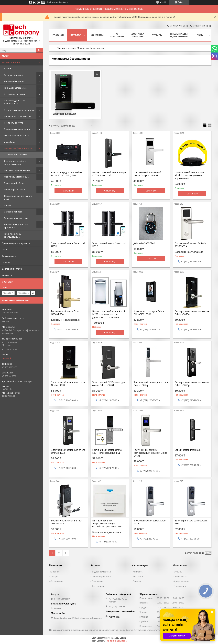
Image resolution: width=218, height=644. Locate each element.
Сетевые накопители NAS (18, 116)
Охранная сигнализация (17, 136)
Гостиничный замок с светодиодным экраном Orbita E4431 (150, 453)
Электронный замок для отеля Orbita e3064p (151, 384)
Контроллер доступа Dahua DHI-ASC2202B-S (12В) (67, 174)
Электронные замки (17, 155)
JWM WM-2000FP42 (144, 243)
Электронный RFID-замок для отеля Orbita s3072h (109, 384)
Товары (54, 576)
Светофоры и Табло (14, 190)
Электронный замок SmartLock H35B (68, 245)
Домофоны (10, 142)
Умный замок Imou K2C (188, 450)
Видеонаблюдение (14, 81)
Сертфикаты (181, 576)
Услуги (7, 69)
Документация (182, 581)
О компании (117, 35)
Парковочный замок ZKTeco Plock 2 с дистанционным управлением (191, 175)
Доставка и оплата (12, 269)
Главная (58, 35)
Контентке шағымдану (117, 641)
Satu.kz (123, 638)
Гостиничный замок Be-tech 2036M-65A (190, 245)
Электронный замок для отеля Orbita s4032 (68, 451)
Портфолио (180, 586)
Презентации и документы (16, 243)
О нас (5, 250)
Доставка (138, 576)
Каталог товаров (11, 62)
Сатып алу (68, 191)
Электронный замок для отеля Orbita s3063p (192, 384)
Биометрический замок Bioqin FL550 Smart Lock (109, 174)
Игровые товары (13, 212)
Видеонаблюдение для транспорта (16, 226)
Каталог (76, 35)
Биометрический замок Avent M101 (191, 522)
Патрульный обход (14, 183)
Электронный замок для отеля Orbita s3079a (192, 313)
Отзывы (6, 262)
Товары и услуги (66, 48)
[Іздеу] (39, 50)
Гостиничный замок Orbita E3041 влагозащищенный (107, 451)
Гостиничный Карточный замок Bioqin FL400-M (147, 174)
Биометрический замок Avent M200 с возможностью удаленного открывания (109, 314)
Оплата (137, 581)
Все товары (98, 586)
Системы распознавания (17, 170)
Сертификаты (9, 256)
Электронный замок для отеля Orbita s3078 (68, 384)
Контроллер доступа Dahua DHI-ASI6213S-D (149, 313)
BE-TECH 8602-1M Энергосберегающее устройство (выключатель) (107, 524)
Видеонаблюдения (102, 572)
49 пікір (164, 2)
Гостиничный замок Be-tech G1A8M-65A (67, 522)
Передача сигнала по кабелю (20, 110)
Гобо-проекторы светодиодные (13, 235)
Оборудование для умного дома (18, 197)
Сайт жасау (52, 2)
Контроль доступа (14, 123)
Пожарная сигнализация (17, 129)
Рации (7, 205)
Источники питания (14, 94)
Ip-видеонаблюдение (15, 88)
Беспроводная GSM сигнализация (14, 102)
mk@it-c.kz (7, 358)
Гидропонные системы (16, 218)
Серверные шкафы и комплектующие (15, 162)
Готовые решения (14, 75)
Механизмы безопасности (18, 148)
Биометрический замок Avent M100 (150, 522)
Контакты (7, 275)
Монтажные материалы (17, 177)
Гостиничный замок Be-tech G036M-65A (67, 313)
